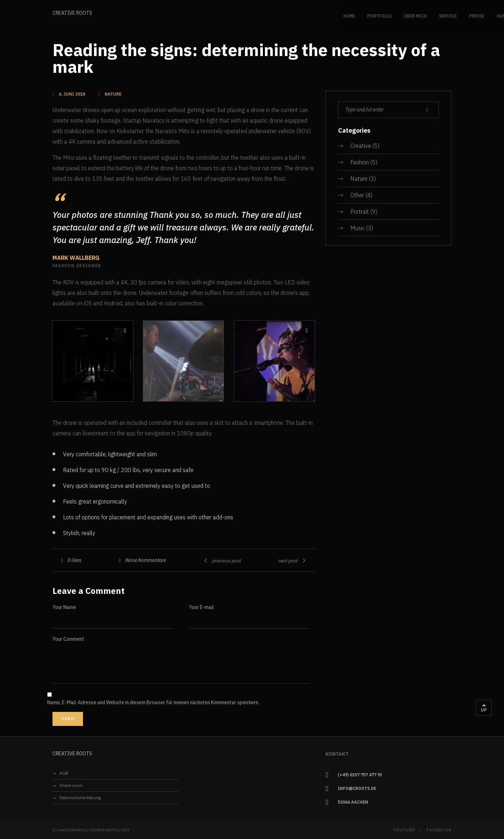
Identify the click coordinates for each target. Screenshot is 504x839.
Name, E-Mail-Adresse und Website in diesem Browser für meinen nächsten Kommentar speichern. (153, 702)
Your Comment (68, 639)
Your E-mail (201, 607)
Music (358, 228)
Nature (359, 179)
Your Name (64, 607)
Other (357, 195)
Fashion (360, 162)
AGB (64, 773)
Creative (361, 146)
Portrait (360, 212)
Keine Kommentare (146, 560)
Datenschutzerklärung (80, 798)
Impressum (71, 785)
